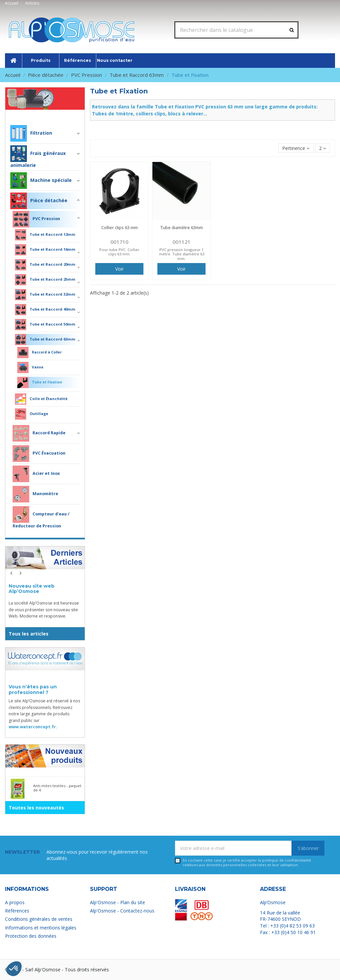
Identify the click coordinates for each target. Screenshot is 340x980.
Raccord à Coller (40, 352)
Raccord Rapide (39, 433)
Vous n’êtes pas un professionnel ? (33, 690)
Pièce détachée (59, 115)
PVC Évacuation (39, 454)
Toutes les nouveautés (36, 808)
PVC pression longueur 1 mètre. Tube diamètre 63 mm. (182, 254)
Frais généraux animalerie (38, 157)
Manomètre (35, 494)
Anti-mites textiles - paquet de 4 (57, 788)
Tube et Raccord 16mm (45, 250)
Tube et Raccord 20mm (45, 265)
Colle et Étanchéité (41, 399)
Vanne (30, 367)
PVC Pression (36, 219)
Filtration (31, 133)
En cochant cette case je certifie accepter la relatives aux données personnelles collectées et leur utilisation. (247, 862)
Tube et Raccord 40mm (45, 310)
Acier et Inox (36, 474)
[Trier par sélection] (296, 148)
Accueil (12, 3)
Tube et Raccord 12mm (45, 235)
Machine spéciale (41, 181)
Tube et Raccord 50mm (45, 325)
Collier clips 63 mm (120, 227)
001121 (182, 242)
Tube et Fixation (40, 382)
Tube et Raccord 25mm (45, 280)
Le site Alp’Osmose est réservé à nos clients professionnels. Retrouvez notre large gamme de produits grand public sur (44, 714)
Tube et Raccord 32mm (45, 295)
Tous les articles (29, 634)
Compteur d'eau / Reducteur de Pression (41, 517)
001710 (120, 242)
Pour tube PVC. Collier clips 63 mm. (119, 252)
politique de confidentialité (287, 860)
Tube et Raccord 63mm (45, 340)
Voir (119, 269)
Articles (32, 3)
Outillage (32, 414)
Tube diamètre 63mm (182, 227)
